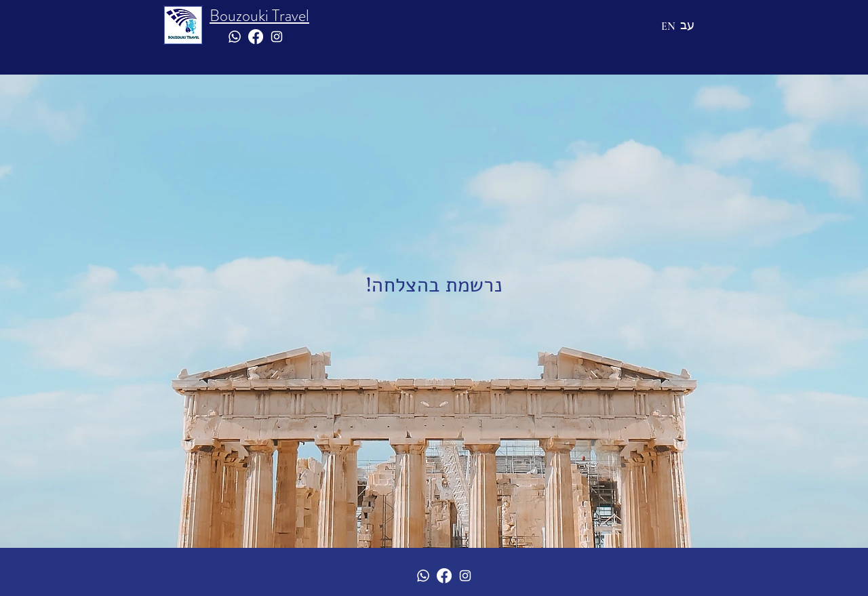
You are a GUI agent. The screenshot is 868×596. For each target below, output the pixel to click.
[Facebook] (256, 37)
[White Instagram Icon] (277, 37)
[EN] (668, 26)
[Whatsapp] (235, 37)
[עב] (687, 25)
